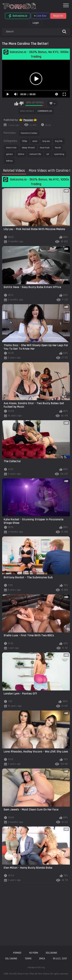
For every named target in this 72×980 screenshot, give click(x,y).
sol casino (11, 959)
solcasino (51, 953)
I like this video (16, 104)
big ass (46, 141)
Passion (28, 120)
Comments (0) (45, 111)
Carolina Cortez (29, 133)
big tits (59, 141)
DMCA (42, 959)
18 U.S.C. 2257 (60, 959)
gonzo (10, 154)
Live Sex (40, 16)
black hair (11, 148)
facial (58, 148)
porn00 (17, 953)
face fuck (45, 148)
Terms (28, 959)
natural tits (35, 154)
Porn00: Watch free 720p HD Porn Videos (29, 974)
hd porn (34, 953)
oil (48, 154)
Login (36, 23)
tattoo (10, 161)
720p (25, 141)
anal (35, 141)
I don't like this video (21, 104)
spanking (59, 154)
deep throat (28, 148)
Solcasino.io (18, 16)
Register (58, 16)
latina (21, 154)
